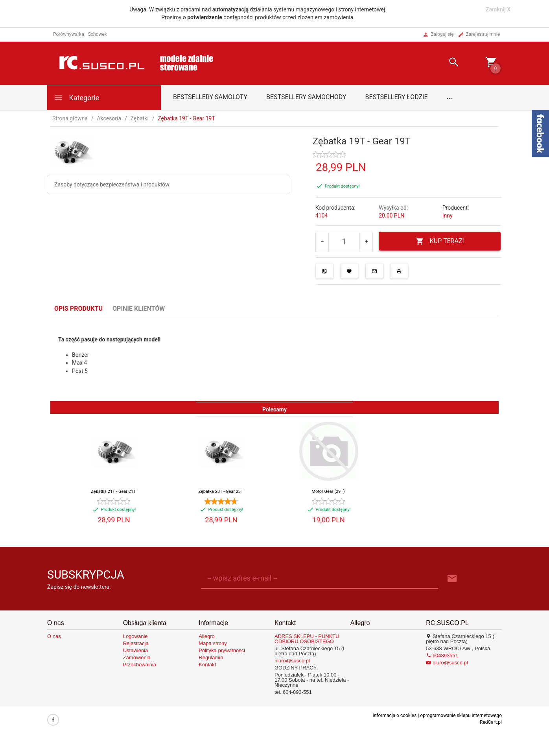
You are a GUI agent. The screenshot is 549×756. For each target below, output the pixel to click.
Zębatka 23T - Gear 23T (221, 491)
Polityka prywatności (222, 650)
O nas (54, 636)
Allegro (206, 636)
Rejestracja (136, 643)
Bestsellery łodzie (397, 97)
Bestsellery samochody (306, 97)
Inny (448, 216)
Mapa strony (213, 643)
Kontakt (207, 665)
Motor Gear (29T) (328, 491)
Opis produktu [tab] (78, 309)
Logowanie (135, 636)
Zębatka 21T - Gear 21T (113, 491)
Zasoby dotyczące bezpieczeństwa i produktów (112, 184)
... (450, 97)
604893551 (442, 656)
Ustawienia (136, 650)
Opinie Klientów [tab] (139, 309)
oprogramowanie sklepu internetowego (461, 715)
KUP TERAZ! (440, 241)
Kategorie (76, 97)
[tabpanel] (274, 359)
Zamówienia (137, 657)
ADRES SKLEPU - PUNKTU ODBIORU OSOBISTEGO (307, 639)
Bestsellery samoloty (210, 97)
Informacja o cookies (394, 715)
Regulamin (211, 657)
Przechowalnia (140, 665)
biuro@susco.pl (292, 661)
